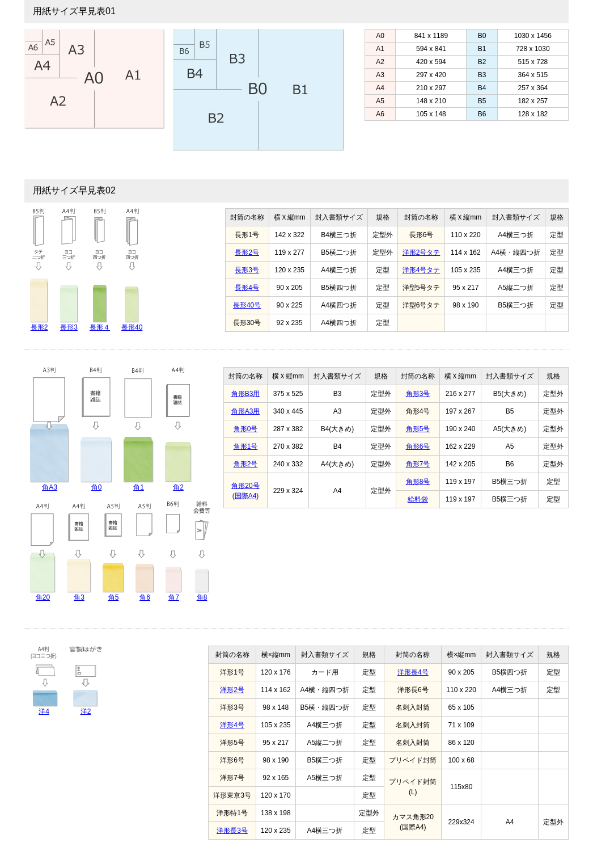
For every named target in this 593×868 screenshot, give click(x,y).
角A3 (50, 487)
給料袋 (418, 499)
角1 (139, 487)
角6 (145, 597)
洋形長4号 (413, 672)
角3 (79, 597)
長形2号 (247, 252)
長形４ (100, 327)
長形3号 (247, 270)
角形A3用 (246, 411)
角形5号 (418, 429)
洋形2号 (232, 690)
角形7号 (418, 464)
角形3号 (418, 394)
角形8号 (418, 482)
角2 (178, 487)
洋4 (44, 711)
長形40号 (247, 305)
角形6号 (418, 446)
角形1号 (246, 446)
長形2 (39, 327)
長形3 (69, 327)
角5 (114, 597)
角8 (202, 597)
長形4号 (247, 288)
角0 (97, 487)
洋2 (86, 711)
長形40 (132, 327)
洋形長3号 (232, 831)
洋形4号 (232, 725)
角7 (174, 597)
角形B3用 (246, 394)
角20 (43, 597)
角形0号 (246, 429)
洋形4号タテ (422, 270)
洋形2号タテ (422, 252)
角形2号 (246, 464)
